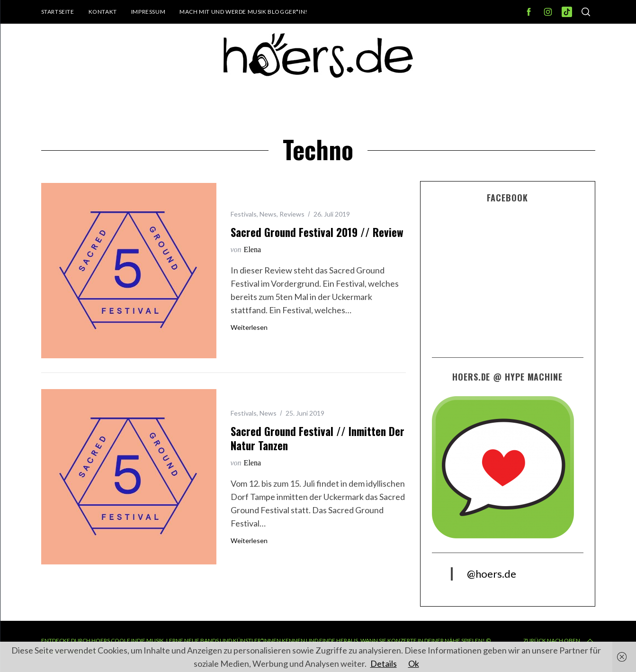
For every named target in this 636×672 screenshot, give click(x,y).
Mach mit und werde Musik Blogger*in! (244, 12)
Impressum (148, 12)
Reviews (292, 214)
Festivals (244, 214)
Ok (414, 663)
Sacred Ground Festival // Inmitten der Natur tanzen (318, 438)
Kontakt (103, 12)
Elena (252, 250)
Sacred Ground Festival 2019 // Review (317, 232)
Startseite (58, 12)
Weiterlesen (249, 327)
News (268, 214)
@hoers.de (492, 574)
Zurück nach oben (559, 641)
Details (384, 663)
